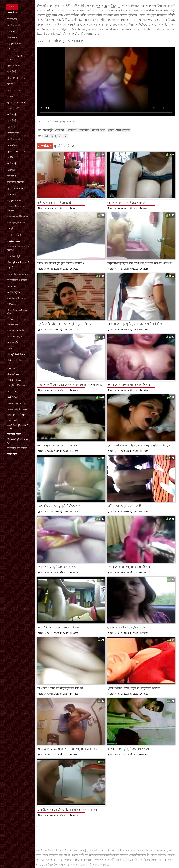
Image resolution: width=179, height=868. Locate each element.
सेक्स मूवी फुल (13, 374)
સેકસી (10, 319)
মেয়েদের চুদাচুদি (15, 337)
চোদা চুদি (12, 392)
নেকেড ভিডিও (14, 235)
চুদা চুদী (11, 229)
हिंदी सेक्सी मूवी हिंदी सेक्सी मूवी (18, 441)
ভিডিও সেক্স (13, 324)
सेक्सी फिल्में (12, 454)
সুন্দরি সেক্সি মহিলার (16, 102)
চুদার (10, 349)
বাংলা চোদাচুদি (14, 256)
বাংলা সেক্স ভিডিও (16, 298)
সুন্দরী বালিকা (14, 25)
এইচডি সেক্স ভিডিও (17, 403)
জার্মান (10, 84)
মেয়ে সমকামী (13, 109)
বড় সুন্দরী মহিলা (15, 44)
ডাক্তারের (12, 170)
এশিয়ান (11, 31)
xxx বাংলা (12, 368)
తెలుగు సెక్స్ (13, 343)
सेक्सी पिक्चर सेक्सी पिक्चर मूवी (18, 361)
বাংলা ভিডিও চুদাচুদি (17, 280)
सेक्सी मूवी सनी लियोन (16, 415)
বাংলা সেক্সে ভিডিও (17, 330)
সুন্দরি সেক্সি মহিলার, (17, 78)
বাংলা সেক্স (12, 19)
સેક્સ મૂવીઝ (13, 420)
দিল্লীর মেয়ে (12, 37)
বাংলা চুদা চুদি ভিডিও (17, 448)
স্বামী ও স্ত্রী (12, 115)
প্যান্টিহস (11, 158)
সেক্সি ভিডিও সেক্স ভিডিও (16, 208)
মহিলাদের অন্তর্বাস (16, 182)
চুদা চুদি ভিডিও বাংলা (17, 385)
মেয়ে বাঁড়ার (12, 145)
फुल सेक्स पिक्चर (14, 434)
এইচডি (11, 96)
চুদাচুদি (10, 268)
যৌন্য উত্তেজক (14, 90)
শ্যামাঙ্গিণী (12, 72)
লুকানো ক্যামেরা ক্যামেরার (15, 58)
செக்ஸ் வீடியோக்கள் (18, 409)
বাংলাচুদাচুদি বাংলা (16, 223)
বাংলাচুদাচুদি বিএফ (56, 136)
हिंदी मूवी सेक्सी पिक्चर (16, 354)
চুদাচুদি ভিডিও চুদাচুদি (18, 274)
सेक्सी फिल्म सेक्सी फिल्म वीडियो (17, 312)
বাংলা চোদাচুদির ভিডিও (19, 216)
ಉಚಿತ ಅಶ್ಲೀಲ (14, 292)
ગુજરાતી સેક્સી (14, 380)
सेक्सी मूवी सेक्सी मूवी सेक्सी (18, 262)
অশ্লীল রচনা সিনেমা (108, 6)
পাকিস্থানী (84, 130)
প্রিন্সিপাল (12, 6)
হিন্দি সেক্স (12, 304)
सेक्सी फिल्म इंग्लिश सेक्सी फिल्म (18, 427)
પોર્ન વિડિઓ (13, 398)
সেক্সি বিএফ (13, 286)
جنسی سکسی (14, 241)
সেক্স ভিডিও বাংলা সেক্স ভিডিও (18, 248)
